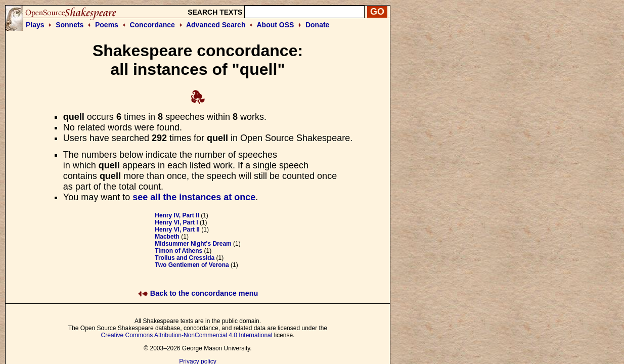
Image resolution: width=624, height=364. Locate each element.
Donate (317, 25)
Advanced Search (216, 25)
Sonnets (70, 25)
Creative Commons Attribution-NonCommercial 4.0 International (187, 335)
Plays (35, 25)
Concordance (152, 25)
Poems (107, 25)
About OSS (276, 25)
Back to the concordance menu (198, 293)
